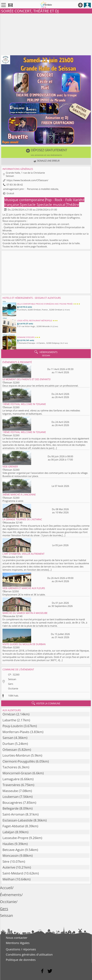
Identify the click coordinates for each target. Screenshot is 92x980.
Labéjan (8, 832)
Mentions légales (18, 943)
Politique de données (21, 960)
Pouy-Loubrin (13, 726)
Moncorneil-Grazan (17, 773)
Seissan (12, 679)
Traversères (11, 785)
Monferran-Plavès (16, 732)
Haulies (8, 844)
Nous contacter (17, 938)
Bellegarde (11, 808)
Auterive (9, 867)
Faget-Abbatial (13, 826)
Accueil (6, 888)
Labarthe (9, 720)
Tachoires (10, 767)
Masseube (10, 791)
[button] (46, 152)
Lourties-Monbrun (16, 755)
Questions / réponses (21, 949)
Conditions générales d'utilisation (29, 954)
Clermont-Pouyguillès (19, 761)
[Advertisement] (46, 34)
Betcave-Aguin (13, 850)
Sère (6, 861)
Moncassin (11, 856)
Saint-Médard (13, 873)
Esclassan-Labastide (18, 820)
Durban (8, 744)
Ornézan (9, 714)
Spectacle (28, 204)
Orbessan (10, 750)
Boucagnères (12, 803)
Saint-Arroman (14, 814)
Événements (11, 895)
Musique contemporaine (25, 200)
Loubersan (11, 797)
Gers (11, 684)
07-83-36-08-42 (15, 185)
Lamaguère (11, 779)
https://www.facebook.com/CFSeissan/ (27, 180)
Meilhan (9, 879)
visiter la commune (46, 703)
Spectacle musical (51, 204)
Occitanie (13, 689)
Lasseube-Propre (15, 838)
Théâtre (73, 204)
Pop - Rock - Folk (59, 200)
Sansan (8, 738)
